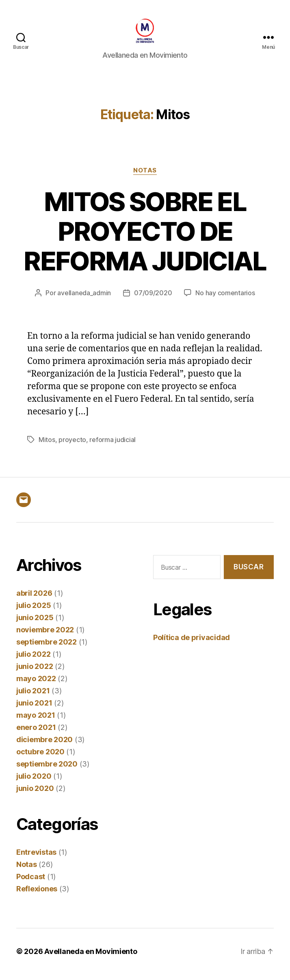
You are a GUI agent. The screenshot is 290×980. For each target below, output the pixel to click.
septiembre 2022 (47, 648)
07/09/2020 (153, 298)
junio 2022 (35, 672)
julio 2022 (33, 660)
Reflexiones (37, 894)
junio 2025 (35, 623)
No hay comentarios (225, 298)
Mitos (47, 445)
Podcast (31, 882)
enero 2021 (36, 733)
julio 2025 (34, 611)
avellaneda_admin (84, 298)
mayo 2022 (36, 684)
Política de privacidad (192, 643)
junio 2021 (34, 709)
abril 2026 (34, 599)
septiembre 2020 (47, 770)
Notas (145, 176)
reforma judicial (113, 445)
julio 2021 (33, 696)
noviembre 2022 (45, 635)
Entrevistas (36, 858)
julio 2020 (34, 782)
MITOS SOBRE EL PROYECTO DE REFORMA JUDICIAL (145, 236)
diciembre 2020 (44, 745)
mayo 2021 (36, 721)
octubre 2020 (40, 757)
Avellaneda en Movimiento (91, 957)
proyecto (72, 445)
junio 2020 (35, 794)
